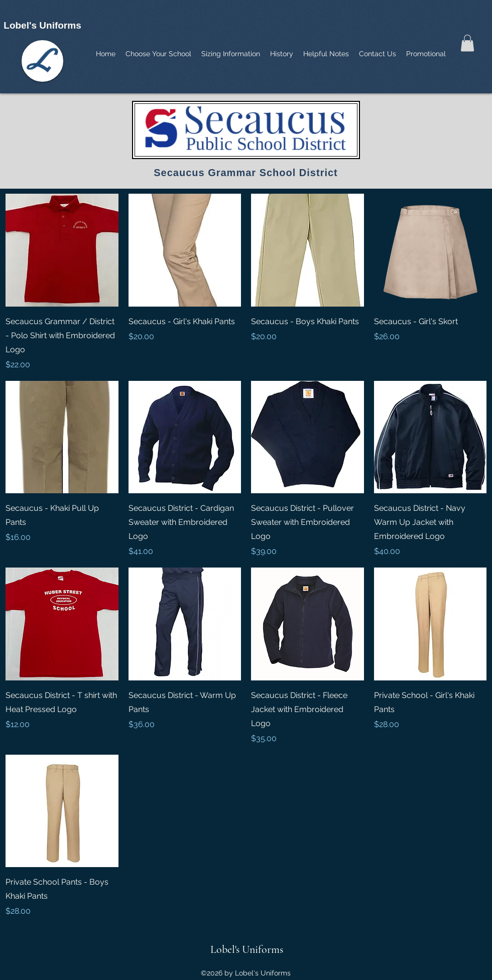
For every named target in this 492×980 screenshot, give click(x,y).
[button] (467, 43)
